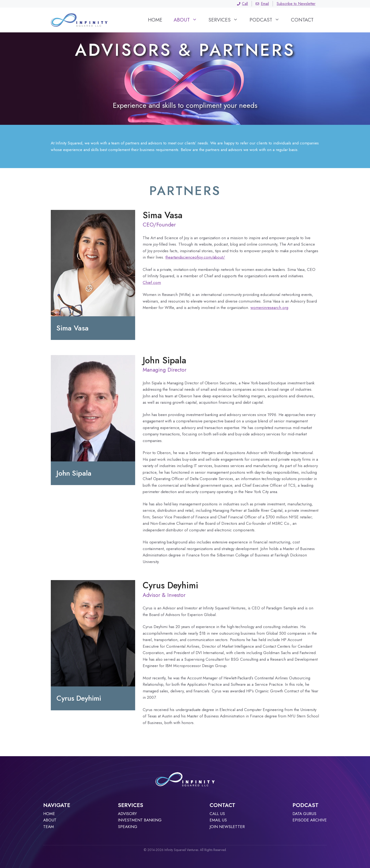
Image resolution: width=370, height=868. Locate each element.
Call (243, 4)
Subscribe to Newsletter (296, 4)
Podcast (267, 20)
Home (155, 20)
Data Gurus (304, 814)
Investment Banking (140, 820)
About (188, 20)
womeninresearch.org (269, 308)
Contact (302, 20)
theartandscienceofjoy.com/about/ (195, 257)
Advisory (127, 814)
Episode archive (310, 820)
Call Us (217, 814)
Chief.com (152, 282)
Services (226, 20)
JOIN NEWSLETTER (227, 827)
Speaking (128, 827)
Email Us (218, 820)
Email (262, 4)
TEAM (49, 827)
